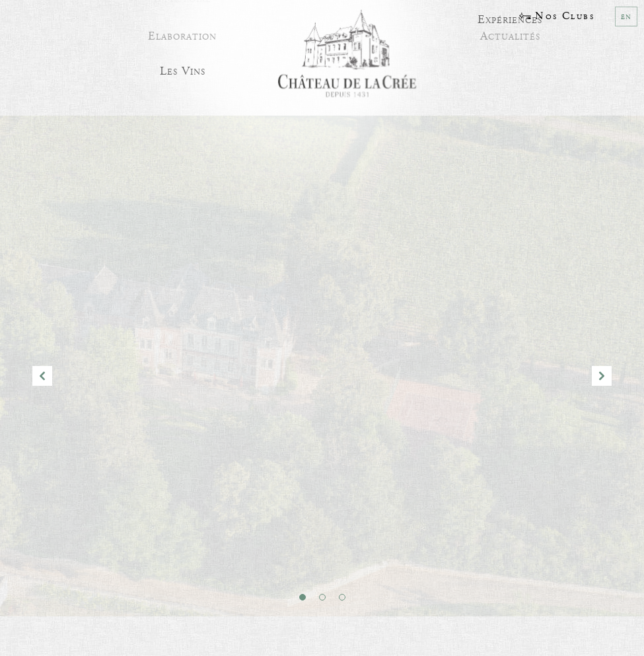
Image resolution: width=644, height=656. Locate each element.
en (626, 17)
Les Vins (183, 69)
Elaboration (182, 32)
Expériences (510, 17)
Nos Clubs (557, 16)
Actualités (510, 32)
